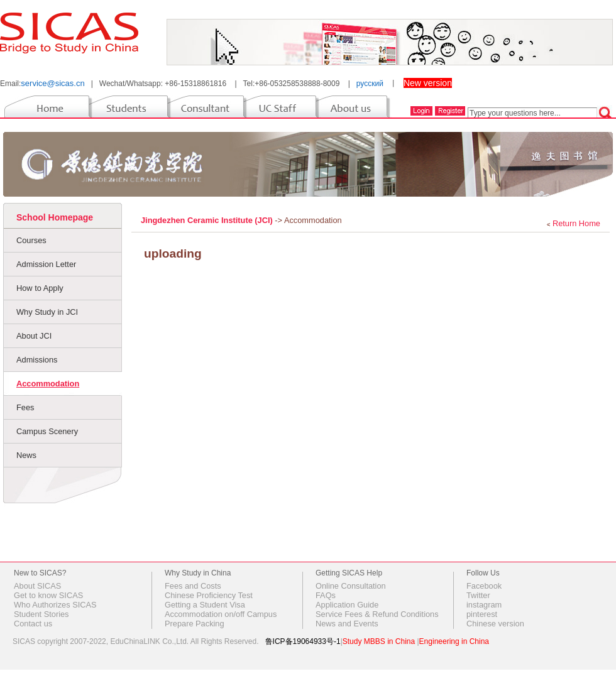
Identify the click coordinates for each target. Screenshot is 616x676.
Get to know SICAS (48, 595)
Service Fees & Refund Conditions (377, 614)
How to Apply (40, 288)
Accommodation (48, 384)
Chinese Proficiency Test (209, 595)
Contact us (33, 624)
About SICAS (37, 586)
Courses (31, 240)
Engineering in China (454, 641)
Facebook (484, 586)
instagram (484, 605)
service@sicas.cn (52, 83)
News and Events (347, 624)
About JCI (34, 336)
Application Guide (347, 605)
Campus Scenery (47, 431)
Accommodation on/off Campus (221, 614)
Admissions (37, 360)
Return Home (576, 223)
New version (428, 83)
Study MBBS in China (379, 641)
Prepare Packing (195, 624)
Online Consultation (351, 586)
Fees (25, 407)
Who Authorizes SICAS (55, 605)
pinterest (482, 614)
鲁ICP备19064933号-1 (303, 641)
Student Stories (41, 614)
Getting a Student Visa (205, 605)
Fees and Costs (193, 586)
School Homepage (55, 217)
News (26, 455)
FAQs (326, 595)
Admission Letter (46, 264)
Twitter (478, 595)
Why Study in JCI (47, 312)
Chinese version (495, 624)
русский (370, 84)
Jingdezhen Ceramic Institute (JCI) (208, 220)
